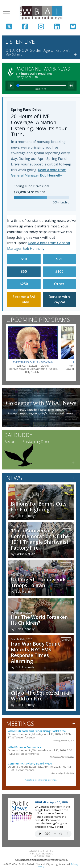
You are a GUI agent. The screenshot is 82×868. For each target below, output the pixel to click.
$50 (24, 271)
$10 (24, 259)
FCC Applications (41, 856)
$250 (24, 284)
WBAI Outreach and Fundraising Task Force (37, 731)
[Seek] (41, 86)
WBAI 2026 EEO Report (41, 853)
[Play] (11, 86)
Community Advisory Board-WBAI (30, 763)
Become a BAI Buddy (24, 299)
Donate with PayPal (59, 299)
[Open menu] (6, 13)
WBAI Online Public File (41, 851)
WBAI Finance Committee (24, 747)
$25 (59, 259)
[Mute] (71, 86)
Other (59, 284)
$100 (59, 271)
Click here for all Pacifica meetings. (41, 780)
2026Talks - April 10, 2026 (51, 802)
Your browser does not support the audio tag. (53, 834)
